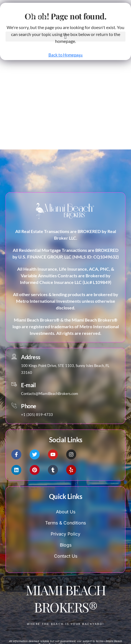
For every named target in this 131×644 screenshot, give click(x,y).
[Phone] (14, 405)
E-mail (28, 385)
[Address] (14, 356)
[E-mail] (14, 384)
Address (31, 357)
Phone (29, 406)
